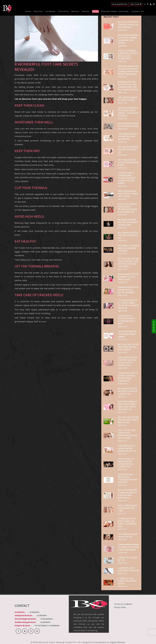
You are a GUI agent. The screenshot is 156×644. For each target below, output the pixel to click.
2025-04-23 (122, 327)
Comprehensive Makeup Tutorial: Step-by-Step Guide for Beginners (128, 547)
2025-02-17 (122, 514)
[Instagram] (153, 4)
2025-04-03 (122, 353)
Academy (51, 11)
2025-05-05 (122, 254)
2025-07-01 (122, 425)
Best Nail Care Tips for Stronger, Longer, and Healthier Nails (128, 25)
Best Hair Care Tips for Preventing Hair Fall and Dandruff (128, 347)
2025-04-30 (122, 269)
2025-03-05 (122, 454)
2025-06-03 (122, 186)
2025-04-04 (122, 340)
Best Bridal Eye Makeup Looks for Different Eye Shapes (128, 248)
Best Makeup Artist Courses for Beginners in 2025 (128, 162)
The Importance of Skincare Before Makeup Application (127, 448)
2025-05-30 (122, 215)
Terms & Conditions (123, 604)
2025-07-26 (122, 93)
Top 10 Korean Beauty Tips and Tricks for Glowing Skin (128, 136)
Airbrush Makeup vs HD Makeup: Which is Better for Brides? (128, 290)
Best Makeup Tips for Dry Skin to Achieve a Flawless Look (128, 391)
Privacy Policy (120, 607)
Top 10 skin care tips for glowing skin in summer (127, 334)
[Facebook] (147, 4)
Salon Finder (136, 4)
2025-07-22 (122, 119)
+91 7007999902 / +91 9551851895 (45, 626)
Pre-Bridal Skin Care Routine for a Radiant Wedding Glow (128, 222)
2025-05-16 (122, 228)
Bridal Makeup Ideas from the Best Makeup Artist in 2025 (128, 194)
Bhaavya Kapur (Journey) (115, 11)
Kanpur (86, 11)
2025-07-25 (122, 103)
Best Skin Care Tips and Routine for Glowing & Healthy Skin (128, 420)
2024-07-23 (122, 563)
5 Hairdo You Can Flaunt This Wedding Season (127, 581)
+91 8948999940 (45, 619)
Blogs (95, 11)
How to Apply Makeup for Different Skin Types (128, 508)
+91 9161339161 (40, 616)
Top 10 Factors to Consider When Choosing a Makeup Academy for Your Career (127, 178)
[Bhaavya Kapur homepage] (6, 11)
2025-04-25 (122, 311)
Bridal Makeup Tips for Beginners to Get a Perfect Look (128, 277)
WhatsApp (154, 326)
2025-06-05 (122, 155)
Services (38, 11)
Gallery (75, 11)
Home (28, 11)
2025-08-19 (122, 77)
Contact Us (138, 11)
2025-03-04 (122, 485)
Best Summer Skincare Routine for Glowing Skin (128, 149)
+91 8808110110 (33, 612)
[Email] (144, 4)
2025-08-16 (122, 61)
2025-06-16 (122, 142)
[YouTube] (150, 4)
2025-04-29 (122, 282)
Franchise (63, 11)
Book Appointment (120, 4)
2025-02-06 (122, 540)
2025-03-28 (122, 384)
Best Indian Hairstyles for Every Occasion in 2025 (128, 235)
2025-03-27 (122, 397)
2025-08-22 (122, 30)
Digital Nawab (118, 642)
